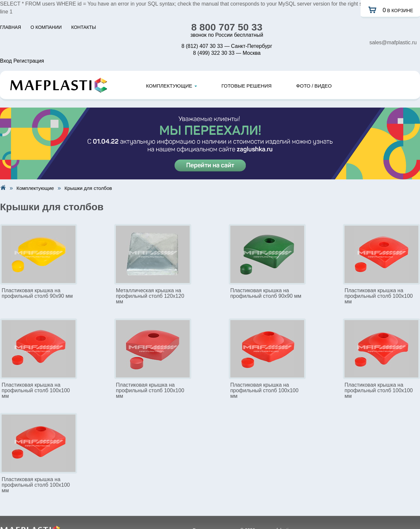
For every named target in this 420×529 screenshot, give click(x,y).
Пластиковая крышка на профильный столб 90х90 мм (37, 293)
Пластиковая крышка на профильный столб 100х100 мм (379, 296)
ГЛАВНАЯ (10, 27)
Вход (6, 61)
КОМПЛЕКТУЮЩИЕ (171, 86)
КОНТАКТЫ (84, 27)
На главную (3, 187)
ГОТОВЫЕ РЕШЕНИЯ (247, 86)
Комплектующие (35, 188)
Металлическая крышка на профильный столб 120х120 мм (150, 296)
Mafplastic (59, 85)
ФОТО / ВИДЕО (314, 86)
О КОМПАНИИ (46, 27)
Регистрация (29, 61)
